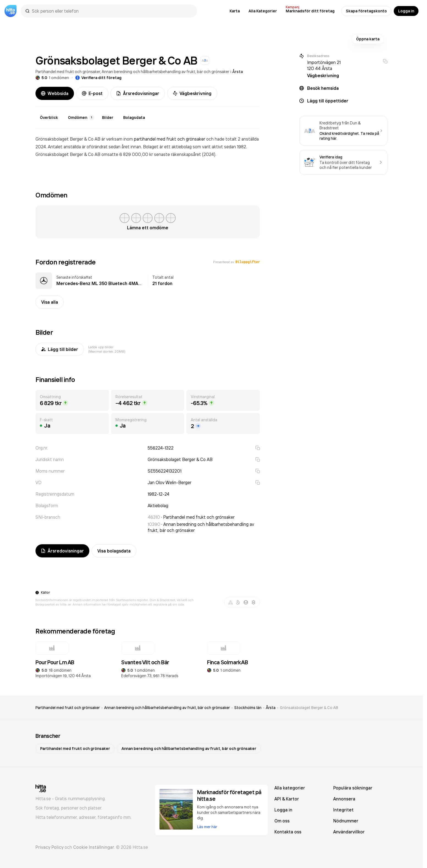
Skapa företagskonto (366, 11)
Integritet (343, 810)
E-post (92, 93)
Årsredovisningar (138, 93)
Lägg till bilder (60, 349)
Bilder (108, 118)
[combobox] (112, 11)
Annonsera (344, 799)
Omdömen (81, 118)
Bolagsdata (134, 118)
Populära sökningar (353, 788)
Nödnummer (346, 821)
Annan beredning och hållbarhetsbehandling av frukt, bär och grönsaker (166, 72)
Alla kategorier (290, 788)
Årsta (238, 72)
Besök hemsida (323, 88)
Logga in (406, 11)
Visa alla (50, 302)
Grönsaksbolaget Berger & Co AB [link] (309, 708)
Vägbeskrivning (192, 93)
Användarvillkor (349, 832)
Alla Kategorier (263, 11)
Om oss (282, 821)
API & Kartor (287, 799)
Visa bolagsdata (114, 551)
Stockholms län (248, 708)
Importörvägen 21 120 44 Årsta (324, 65)
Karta (235, 11)
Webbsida (55, 93)
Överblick (49, 118)
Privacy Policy (49, 847)
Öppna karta (368, 39)
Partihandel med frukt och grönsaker (68, 72)
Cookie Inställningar (94, 847)
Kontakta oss (288, 832)
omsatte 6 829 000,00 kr (128, 154)
